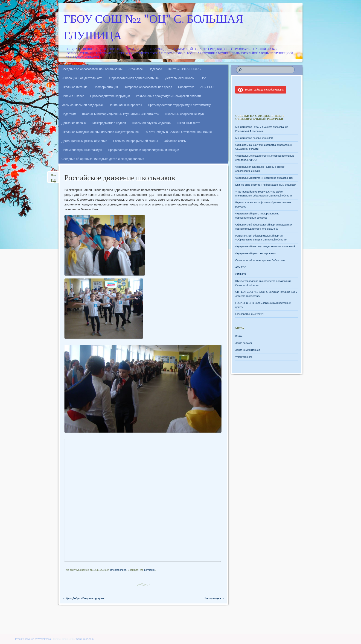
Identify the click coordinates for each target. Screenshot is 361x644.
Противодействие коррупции (110, 96)
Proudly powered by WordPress (33, 639)
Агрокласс (136, 69)
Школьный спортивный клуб (184, 114)
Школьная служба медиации (152, 123)
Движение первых (74, 123)
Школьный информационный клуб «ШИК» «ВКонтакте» (120, 114)
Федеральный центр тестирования (256, 253)
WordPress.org (244, 357)
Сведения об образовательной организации (92, 69)
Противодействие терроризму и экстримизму (179, 105)
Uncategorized (118, 570)
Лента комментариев (248, 350)
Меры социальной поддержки (82, 105)
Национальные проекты (125, 105)
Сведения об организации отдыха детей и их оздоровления (103, 159)
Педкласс (155, 69)
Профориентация (106, 87)
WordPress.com (84, 639)
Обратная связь (175, 141)
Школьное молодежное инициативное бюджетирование (100, 132)
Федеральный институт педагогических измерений (265, 246)
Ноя (53, 177)
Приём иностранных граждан (82, 150)
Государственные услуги (250, 314)
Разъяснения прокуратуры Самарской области (169, 96)
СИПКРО (241, 274)
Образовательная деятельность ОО (134, 78)
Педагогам (69, 114)
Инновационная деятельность (82, 78)
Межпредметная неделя (109, 123)
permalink (150, 570)
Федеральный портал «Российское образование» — (266, 178)
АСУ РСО (207, 87)
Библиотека (186, 87)
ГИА (203, 78)
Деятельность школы (180, 78)
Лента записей (244, 343)
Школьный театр (189, 123)
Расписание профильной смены (136, 141)
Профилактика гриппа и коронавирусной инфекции (144, 150)
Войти (239, 336)
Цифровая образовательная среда (148, 87)
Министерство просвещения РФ (254, 138)
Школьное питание (74, 87)
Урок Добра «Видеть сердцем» (84, 598)
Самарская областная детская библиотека (260, 260)
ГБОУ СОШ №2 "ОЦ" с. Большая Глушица (153, 28)
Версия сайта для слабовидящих (261, 90)
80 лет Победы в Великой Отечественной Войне (178, 132)
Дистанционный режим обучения (84, 141)
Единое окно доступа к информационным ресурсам (266, 185)
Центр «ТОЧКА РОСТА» (185, 69)
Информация (214, 598)
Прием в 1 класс (73, 96)
